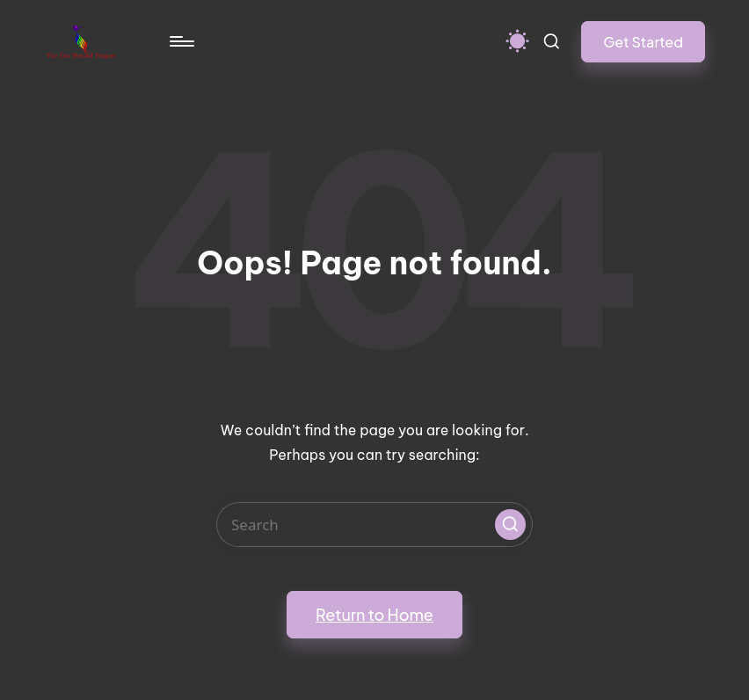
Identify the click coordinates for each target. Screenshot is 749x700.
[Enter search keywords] (374, 525)
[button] (643, 42)
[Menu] (181, 41)
